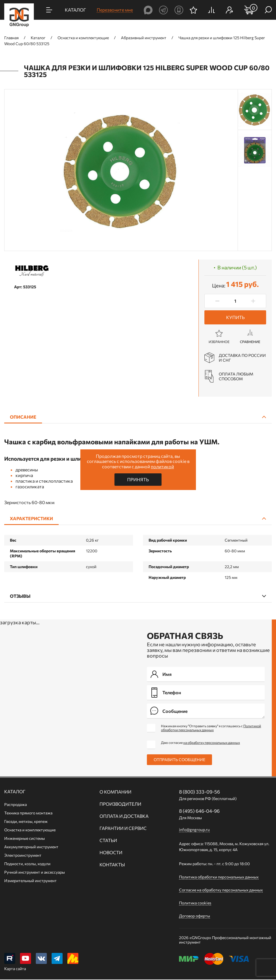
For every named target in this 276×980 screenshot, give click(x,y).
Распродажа (16, 804)
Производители (120, 804)
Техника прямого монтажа (28, 813)
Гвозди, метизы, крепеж (26, 821)
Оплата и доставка (124, 816)
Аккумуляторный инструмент (31, 847)
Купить (235, 317)
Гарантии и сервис (123, 828)
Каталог (15, 792)
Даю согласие (200, 742)
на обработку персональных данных (212, 742)
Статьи (108, 840)
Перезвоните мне (115, 10)
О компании (115, 792)
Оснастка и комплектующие (30, 830)
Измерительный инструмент (30, 881)
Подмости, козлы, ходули (27, 864)
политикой (162, 466)
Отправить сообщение (179, 760)
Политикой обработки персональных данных (211, 728)
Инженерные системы (25, 838)
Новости (111, 852)
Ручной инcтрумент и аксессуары (35, 872)
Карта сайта (15, 969)
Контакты (112, 865)
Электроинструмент (23, 855)
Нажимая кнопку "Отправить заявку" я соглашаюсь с (211, 728)
